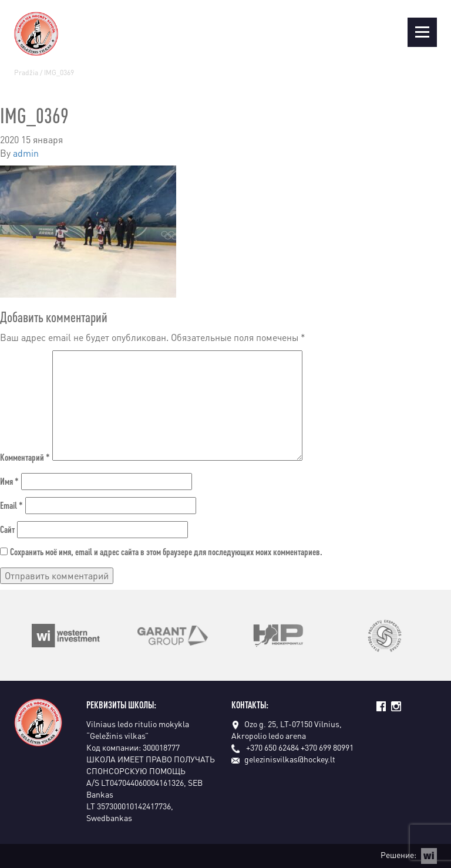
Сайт (7, 529)
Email (11, 505)
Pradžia (26, 72)
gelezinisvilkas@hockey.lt (283, 759)
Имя (9, 481)
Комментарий (25, 457)
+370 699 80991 (327, 747)
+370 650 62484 (272, 747)
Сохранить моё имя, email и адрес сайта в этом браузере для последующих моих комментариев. (166, 551)
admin (26, 153)
